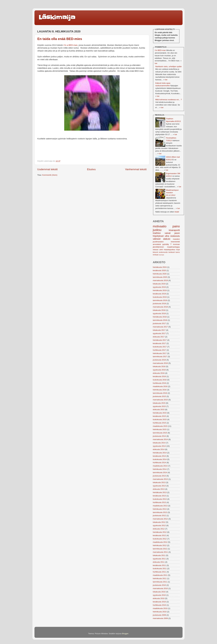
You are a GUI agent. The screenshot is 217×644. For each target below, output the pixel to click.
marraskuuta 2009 (160, 618)
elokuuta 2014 (159, 449)
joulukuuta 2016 (159, 360)
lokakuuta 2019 (159, 284)
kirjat (178, 250)
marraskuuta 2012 (160, 519)
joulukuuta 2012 (159, 516)
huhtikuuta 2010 (159, 605)
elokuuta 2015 (159, 410)
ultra (167, 236)
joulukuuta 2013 (159, 476)
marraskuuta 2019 (160, 280)
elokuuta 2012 (159, 529)
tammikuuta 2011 (160, 582)
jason (177, 233)
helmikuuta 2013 (160, 509)
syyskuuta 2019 (159, 287)
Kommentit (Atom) (50, 175)
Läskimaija (57, 17)
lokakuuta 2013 (159, 482)
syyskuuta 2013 (159, 486)
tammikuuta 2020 (160, 277)
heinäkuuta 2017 (160, 340)
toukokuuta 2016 (160, 380)
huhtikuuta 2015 (159, 423)
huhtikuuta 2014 (159, 463)
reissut (156, 250)
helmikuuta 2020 (160, 274)
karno (178, 252)
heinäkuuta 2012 (160, 532)
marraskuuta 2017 (160, 327)
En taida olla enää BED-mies (60, 39)
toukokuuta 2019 (160, 297)
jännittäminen (158, 247)
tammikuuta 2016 (160, 393)
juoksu (157, 230)
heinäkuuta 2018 (160, 317)
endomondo (163, 252)
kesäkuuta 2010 (159, 602)
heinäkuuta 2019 (160, 290)
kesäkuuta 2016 (159, 376)
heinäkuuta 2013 (160, 492)
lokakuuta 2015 (159, 403)
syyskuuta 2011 (159, 559)
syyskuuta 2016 (159, 370)
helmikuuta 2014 (160, 469)
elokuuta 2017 (159, 337)
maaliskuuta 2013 (160, 506)
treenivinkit (175, 242)
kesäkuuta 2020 (159, 270)
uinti (161, 250)
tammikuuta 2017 (160, 357)
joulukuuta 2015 (159, 396)
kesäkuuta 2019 (159, 294)
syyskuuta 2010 (159, 595)
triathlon (157, 233)
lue (156, 63)
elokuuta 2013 (159, 489)
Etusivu (91, 169)
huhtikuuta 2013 (159, 502)
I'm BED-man (160, 50)
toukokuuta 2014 (160, 459)
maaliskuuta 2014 (160, 466)
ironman (176, 244)
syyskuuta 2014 (159, 446)
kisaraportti (174, 230)
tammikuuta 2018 (160, 320)
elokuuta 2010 (159, 598)
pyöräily (166, 244)
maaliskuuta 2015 (160, 426)
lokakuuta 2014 (159, 443)
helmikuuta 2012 (160, 545)
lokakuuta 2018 (159, 310)
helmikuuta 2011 (160, 578)
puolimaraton (158, 242)
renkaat (156, 255)
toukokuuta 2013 (160, 499)
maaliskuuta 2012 (160, 542)
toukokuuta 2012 (160, 539)
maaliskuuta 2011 (160, 575)
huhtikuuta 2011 (159, 572)
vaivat (168, 233)
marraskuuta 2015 (160, 400)
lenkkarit (172, 252)
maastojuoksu (169, 250)
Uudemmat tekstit (47, 169)
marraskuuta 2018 (160, 307)
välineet (157, 239)
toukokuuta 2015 (160, 419)
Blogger (125, 634)
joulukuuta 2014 (159, 436)
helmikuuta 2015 (160, 429)
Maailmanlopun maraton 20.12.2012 (172, 193)
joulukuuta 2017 (159, 323)
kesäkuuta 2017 (159, 343)
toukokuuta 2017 (160, 347)
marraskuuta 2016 (160, 363)
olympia (161, 255)
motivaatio (160, 226)
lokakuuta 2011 (159, 555)
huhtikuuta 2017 (159, 350)
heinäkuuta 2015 (160, 413)
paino (176, 226)
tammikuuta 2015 (160, 433)
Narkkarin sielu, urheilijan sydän (168, 66)
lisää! (177, 212)
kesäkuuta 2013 (159, 496)
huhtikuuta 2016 (159, 383)
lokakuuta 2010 (159, 592)
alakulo (167, 239)
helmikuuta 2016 (160, 390)
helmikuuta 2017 (160, 353)
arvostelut (157, 244)
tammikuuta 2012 (160, 549)
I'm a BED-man (71, 45)
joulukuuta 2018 (159, 304)
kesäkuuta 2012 (159, 535)
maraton (176, 239)
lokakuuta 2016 (159, 366)
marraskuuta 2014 (160, 439)
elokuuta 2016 (159, 373)
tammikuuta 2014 (160, 472)
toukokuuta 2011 (160, 569)
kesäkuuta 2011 (159, 565)
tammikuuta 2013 (160, 512)
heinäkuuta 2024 (160, 267)
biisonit (155, 252)
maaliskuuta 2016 (160, 386)
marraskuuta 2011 (160, 552)
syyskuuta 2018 (159, 313)
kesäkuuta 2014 (159, 456)
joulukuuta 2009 (159, 615)
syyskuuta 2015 (159, 406)
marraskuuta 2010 (160, 588)
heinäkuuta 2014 (160, 453)
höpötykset (158, 236)
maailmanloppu (173, 247)
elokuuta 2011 (159, 562)
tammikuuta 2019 (160, 300)
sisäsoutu (175, 236)
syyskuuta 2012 (159, 525)
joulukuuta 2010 (159, 585)
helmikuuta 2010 (160, 612)
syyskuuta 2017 (159, 333)
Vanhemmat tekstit (136, 169)
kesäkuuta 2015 (159, 416)
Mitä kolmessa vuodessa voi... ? (168, 100)
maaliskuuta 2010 (160, 608)
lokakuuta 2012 (159, 522)
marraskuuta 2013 (160, 479)
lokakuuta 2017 (159, 330)
